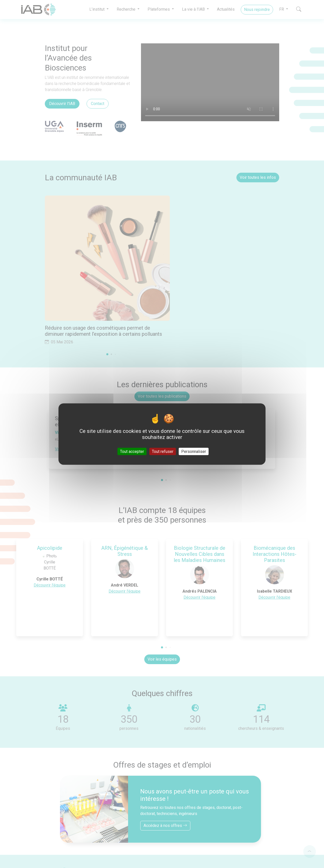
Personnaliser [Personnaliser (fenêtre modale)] (194, 451)
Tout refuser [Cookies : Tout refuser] (163, 451)
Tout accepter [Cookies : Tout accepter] (132, 451)
